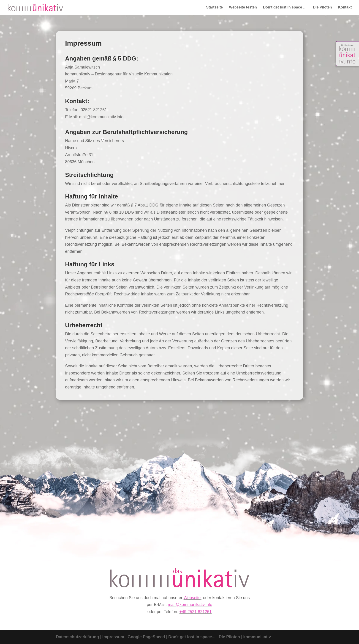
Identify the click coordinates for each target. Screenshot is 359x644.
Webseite (192, 598)
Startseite (214, 7)
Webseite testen (243, 7)
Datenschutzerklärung (78, 637)
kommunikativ (258, 637)
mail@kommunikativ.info (190, 605)
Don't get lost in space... (193, 637)
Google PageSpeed (147, 637)
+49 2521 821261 (196, 612)
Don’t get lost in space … (285, 7)
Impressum (114, 637)
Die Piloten (322, 7)
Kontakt (345, 7)
